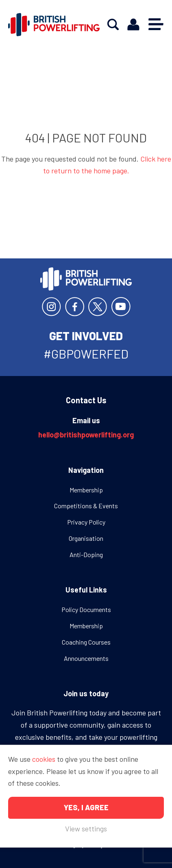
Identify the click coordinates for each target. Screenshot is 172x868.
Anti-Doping (86, 554)
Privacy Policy (86, 522)
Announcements (86, 658)
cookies (44, 759)
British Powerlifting (54, 24)
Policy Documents (86, 609)
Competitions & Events (86, 506)
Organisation (86, 538)
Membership (86, 490)
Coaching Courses (86, 642)
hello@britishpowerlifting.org (86, 435)
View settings (86, 829)
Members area (133, 25)
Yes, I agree (86, 807)
